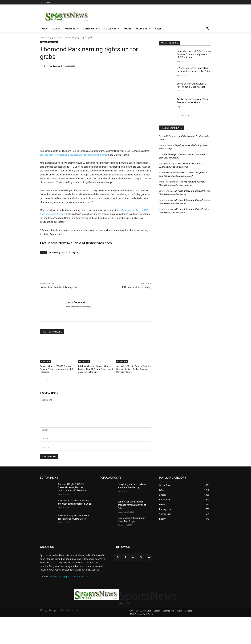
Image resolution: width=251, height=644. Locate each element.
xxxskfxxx (164, 173)
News (158, 29)
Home (43, 37)
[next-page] (47, 380)
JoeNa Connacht (54, 66)
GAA (45, 29)
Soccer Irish (112, 29)
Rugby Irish (71, 29)
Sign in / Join (45, 2)
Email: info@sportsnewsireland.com (71, 577)
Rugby (127, 29)
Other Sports (91, 29)
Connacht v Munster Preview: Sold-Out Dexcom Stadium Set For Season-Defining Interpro (134, 369)
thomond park (72, 253)
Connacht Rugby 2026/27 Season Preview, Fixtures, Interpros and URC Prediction (56, 369)
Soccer (56, 29)
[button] (207, 29)
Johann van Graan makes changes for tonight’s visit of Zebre (132, 505)
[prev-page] (42, 380)
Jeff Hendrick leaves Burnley (136, 287)
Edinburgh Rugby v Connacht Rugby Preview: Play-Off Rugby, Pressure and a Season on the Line (96, 369)
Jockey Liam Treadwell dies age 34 (58, 287)
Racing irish (143, 29)
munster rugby (56, 253)
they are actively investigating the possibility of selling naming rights (73, 155)
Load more (185, 115)
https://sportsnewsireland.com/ (78, 307)
